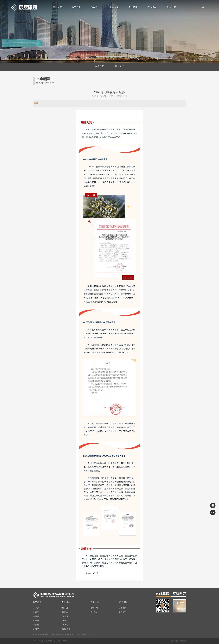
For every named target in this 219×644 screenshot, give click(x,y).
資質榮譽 (36, 621)
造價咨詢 (65, 612)
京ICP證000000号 (60, 641)
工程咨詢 (65, 621)
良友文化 (114, 7)
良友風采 (120, 67)
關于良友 (76, 7)
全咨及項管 (66, 629)
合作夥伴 (36, 629)
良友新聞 (133, 8)
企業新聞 (99, 67)
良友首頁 (57, 7)
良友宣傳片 (95, 608)
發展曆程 (36, 612)
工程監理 (65, 616)
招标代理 (65, 608)
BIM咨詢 (65, 625)
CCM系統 (152, 7)
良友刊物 (94, 612)
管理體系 (36, 616)
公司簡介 (36, 608)
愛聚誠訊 (183, 641)
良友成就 (95, 7)
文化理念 (36, 625)
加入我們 (171, 7)
